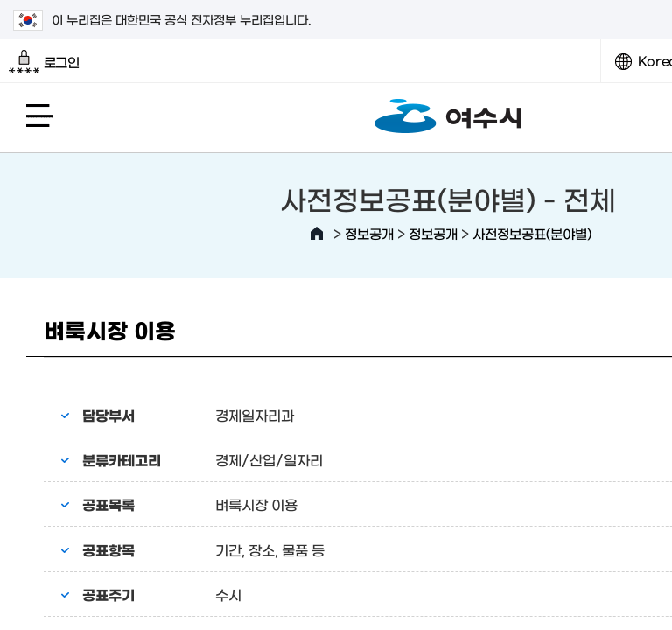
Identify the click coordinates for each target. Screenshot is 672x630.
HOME (317, 234)
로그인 (44, 62)
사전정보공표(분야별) (532, 233)
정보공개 (369, 233)
